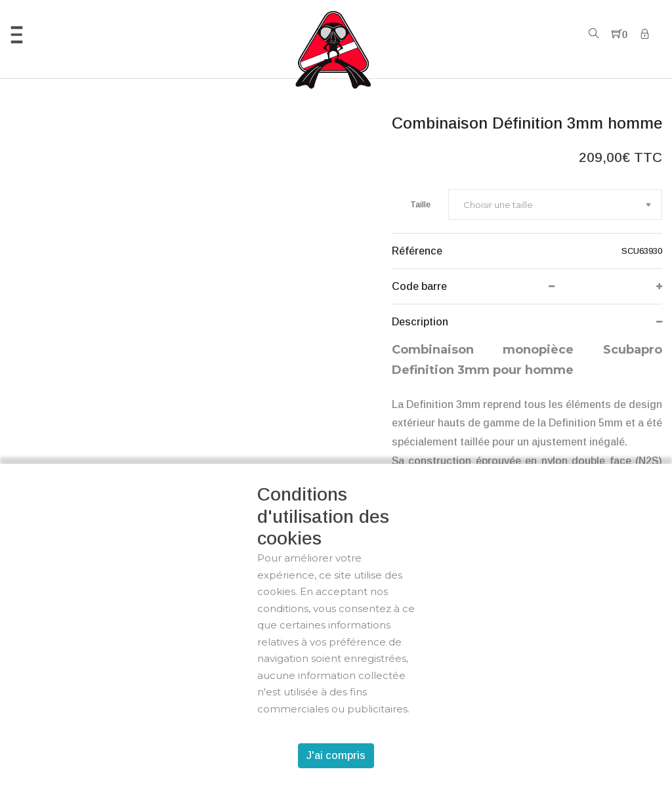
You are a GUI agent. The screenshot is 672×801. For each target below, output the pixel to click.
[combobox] (555, 204)
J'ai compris (336, 755)
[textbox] (497, 205)
